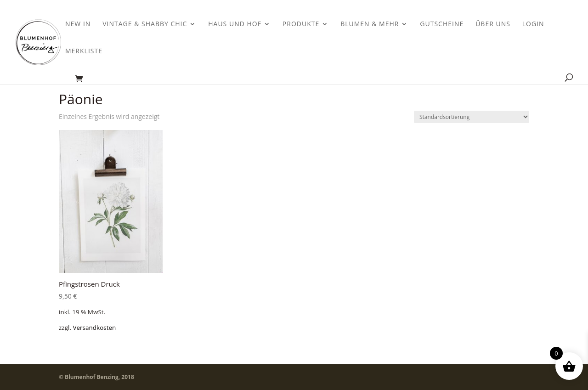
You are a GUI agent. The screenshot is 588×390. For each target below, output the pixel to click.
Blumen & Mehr (370, 24)
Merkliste (84, 51)
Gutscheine (442, 24)
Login (533, 24)
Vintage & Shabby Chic (145, 24)
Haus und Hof (235, 24)
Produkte (301, 24)
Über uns (493, 24)
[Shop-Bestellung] (472, 117)
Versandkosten (94, 328)
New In (78, 24)
